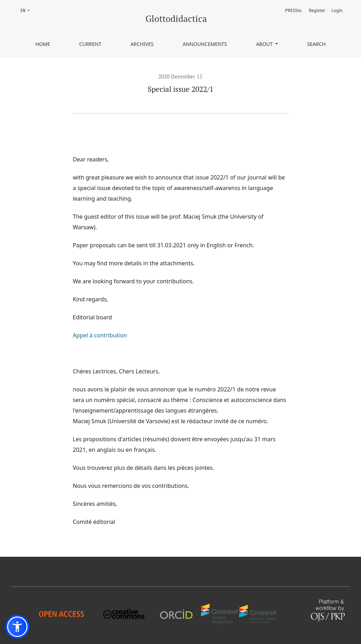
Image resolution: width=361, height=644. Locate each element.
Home (43, 44)
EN (27, 10)
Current (90, 44)
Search (316, 44)
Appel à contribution (100, 335)
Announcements (205, 44)
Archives (142, 44)
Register (317, 10)
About (265, 44)
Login (337, 10)
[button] (17, 627)
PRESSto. (294, 10)
